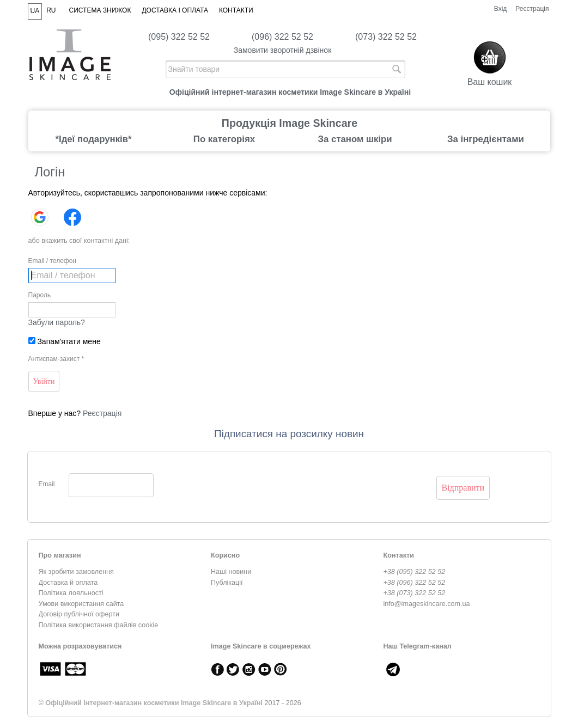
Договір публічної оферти (79, 614)
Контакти (236, 10)
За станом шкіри (355, 139)
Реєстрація (532, 9)
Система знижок (100, 10)
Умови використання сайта (81, 604)
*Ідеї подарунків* (93, 139)
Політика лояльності (71, 593)
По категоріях (224, 139)
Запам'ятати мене (65, 341)
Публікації (227, 583)
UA (35, 11)
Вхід (501, 9)
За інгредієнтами (486, 139)
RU (51, 10)
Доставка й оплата (68, 583)
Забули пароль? (57, 322)
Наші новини (231, 572)
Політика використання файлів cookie (99, 625)
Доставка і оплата (175, 10)
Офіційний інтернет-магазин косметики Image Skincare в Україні (154, 703)
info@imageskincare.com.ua (427, 604)
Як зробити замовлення (76, 572)
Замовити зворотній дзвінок (283, 50)
